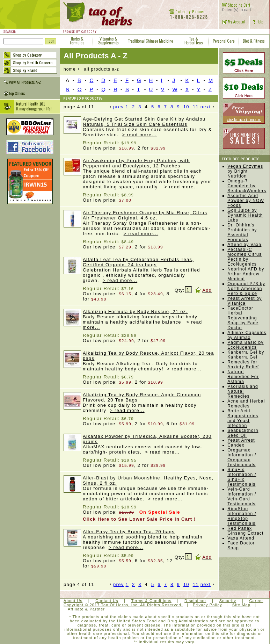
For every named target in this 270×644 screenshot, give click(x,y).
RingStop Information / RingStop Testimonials (242, 516)
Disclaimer (195, 601)
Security (228, 601)
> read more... (139, 135)
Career (256, 601)
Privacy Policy (207, 605)
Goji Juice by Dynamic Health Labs (245, 215)
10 (186, 107)
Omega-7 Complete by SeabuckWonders (247, 186)
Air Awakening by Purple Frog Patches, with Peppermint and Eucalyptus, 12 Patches (136, 163)
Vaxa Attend (241, 538)
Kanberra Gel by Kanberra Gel (246, 355)
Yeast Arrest (241, 440)
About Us (73, 601)
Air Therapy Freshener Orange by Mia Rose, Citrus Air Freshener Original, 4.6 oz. (145, 215)
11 (196, 107)
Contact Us (107, 601)
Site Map (241, 605)
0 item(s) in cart (235, 8)
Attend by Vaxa (244, 245)
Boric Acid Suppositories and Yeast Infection (243, 418)
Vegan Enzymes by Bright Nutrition (245, 171)
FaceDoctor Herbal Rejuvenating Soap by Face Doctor (243, 318)
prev (117, 107)
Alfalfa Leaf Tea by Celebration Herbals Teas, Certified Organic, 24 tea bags (138, 262)
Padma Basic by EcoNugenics (246, 345)
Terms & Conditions (151, 601)
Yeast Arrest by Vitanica (245, 301)
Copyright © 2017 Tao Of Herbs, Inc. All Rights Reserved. (123, 605)
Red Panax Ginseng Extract (245, 531)
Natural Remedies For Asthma (243, 377)
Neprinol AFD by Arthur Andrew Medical (246, 274)
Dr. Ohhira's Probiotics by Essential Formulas (242, 232)
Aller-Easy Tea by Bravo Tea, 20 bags (129, 532)
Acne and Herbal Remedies (246, 404)
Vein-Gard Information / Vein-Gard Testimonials (242, 497)
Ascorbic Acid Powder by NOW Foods (246, 201)
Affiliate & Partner (86, 609)
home (70, 69)
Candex (236, 445)
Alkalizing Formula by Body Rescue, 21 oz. (135, 312)
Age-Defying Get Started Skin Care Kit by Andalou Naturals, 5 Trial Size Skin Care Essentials (144, 122)
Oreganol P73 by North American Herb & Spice (246, 289)
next (207, 107)
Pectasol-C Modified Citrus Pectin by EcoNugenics (245, 257)
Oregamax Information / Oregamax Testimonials (242, 457)
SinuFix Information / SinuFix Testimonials (242, 477)
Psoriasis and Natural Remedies (243, 391)
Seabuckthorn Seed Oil (243, 433)
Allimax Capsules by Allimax (247, 335)
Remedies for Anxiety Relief (243, 364)
